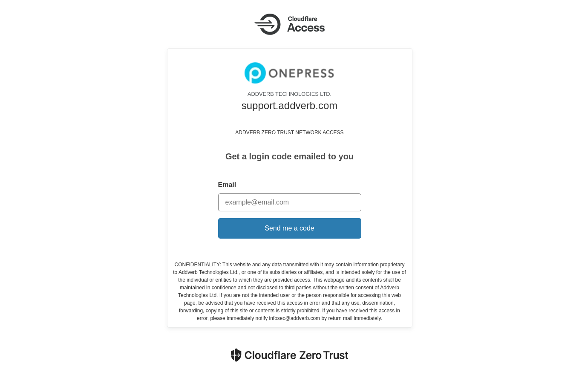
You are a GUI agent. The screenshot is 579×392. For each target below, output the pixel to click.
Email (227, 185)
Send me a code (289, 228)
